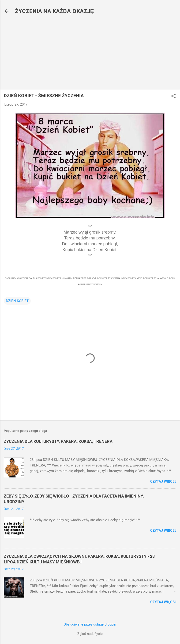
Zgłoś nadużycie (90, 634)
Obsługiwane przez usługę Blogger (90, 624)
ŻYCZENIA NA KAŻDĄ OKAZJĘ (54, 11)
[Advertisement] (90, 53)
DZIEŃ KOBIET (17, 301)
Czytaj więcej (163, 481)
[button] (173, 96)
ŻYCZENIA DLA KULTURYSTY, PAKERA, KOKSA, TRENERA (58, 441)
